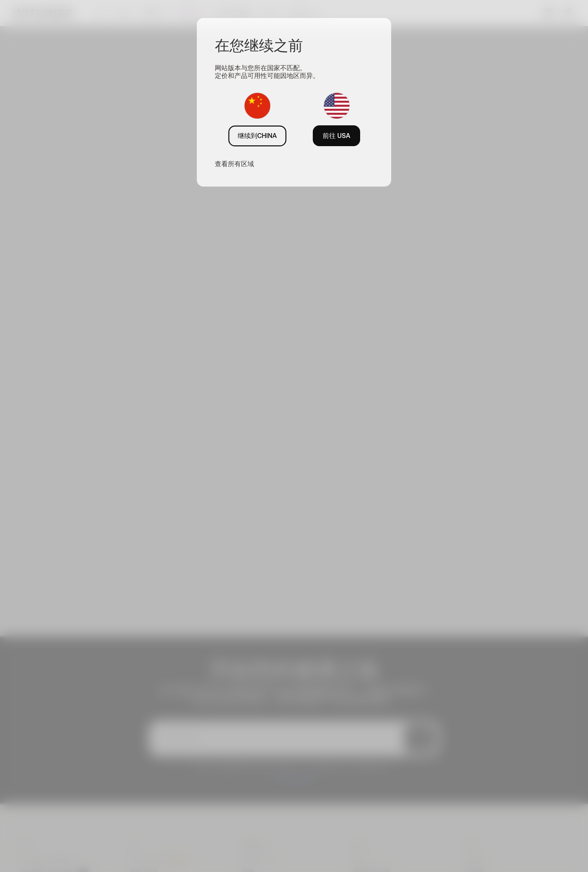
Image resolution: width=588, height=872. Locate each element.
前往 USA (336, 136)
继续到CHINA (257, 136)
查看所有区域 (234, 164)
